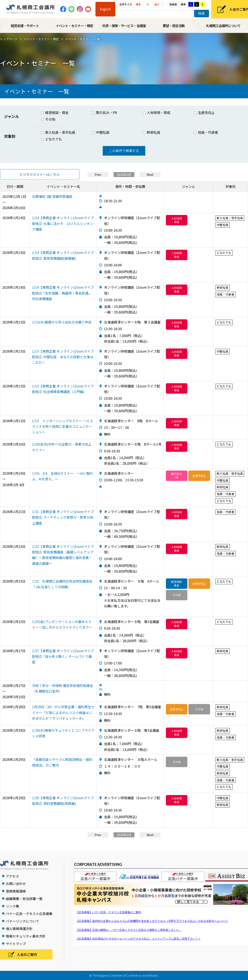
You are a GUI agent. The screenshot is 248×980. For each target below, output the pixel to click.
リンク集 (13, 906)
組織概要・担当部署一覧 (24, 899)
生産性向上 (204, 112)
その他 (48, 119)
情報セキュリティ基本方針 (26, 936)
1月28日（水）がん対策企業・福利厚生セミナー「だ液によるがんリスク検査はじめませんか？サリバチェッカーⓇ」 (63, 712)
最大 (157, 4)
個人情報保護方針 (19, 929)
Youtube (88, 9)
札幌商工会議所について (223, 26)
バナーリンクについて (23, 921)
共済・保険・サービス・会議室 (124, 26)
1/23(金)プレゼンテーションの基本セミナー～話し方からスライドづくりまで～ (62, 624)
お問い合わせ (16, 884)
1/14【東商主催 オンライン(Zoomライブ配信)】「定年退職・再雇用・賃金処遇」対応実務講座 (63, 293)
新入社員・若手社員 (58, 132)
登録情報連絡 (16, 891)
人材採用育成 (177, 220)
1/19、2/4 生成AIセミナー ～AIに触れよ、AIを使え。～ (63, 476)
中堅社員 (101, 132)
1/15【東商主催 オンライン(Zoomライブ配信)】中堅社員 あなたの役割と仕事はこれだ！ (63, 357)
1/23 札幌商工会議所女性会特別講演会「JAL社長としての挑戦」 (62, 584)
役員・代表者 (206, 132)
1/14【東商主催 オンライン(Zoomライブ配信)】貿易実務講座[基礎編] (63, 255)
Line (71, 9)
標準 (138, 4)
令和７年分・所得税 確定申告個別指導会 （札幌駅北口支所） (63, 688)
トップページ (9, 39)
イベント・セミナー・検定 (74, 26)
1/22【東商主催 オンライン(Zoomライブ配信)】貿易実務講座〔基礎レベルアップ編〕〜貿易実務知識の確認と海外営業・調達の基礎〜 (63, 555)
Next (150, 174)
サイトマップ (16, 944)
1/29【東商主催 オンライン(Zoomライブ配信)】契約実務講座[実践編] (63, 801)
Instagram (80, 9)
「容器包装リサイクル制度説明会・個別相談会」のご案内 (62, 762)
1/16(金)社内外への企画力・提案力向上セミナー (62, 447)
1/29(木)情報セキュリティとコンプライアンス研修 (63, 733)
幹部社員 (152, 132)
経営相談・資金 (55, 112)
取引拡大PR (177, 476)
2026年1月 (124, 174)
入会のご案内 (27, 954)
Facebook (63, 9)
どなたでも (51, 139)
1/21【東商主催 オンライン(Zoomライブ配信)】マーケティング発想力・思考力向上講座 (63, 517)
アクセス (12, 876)
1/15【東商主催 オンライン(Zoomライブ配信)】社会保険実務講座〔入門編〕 (63, 389)
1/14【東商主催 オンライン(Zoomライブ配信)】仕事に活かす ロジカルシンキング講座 (63, 223)
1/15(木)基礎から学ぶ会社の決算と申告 (62, 322)
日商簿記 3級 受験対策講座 (52, 196)
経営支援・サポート (25, 26)
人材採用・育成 (157, 112)
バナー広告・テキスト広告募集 (29, 914)
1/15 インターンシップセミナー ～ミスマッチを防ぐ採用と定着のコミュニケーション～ (63, 426)
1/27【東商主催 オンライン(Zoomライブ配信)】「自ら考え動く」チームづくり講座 (63, 656)
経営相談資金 (177, 584)
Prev (98, 174)
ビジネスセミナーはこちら (40, 174)
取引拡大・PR (104, 112)
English (105, 9)
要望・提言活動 (174, 26)
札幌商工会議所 (31, 9)
